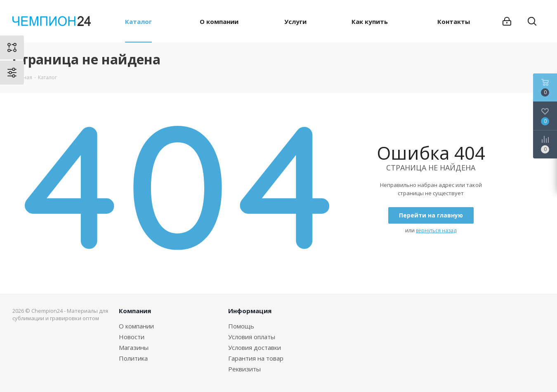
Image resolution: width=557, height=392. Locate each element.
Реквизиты (244, 369)
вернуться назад (436, 230)
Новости (132, 337)
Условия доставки (255, 347)
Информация (250, 311)
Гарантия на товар (256, 358)
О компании (136, 326)
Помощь (241, 326)
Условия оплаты (252, 337)
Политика (133, 358)
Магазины (134, 347)
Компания (135, 311)
